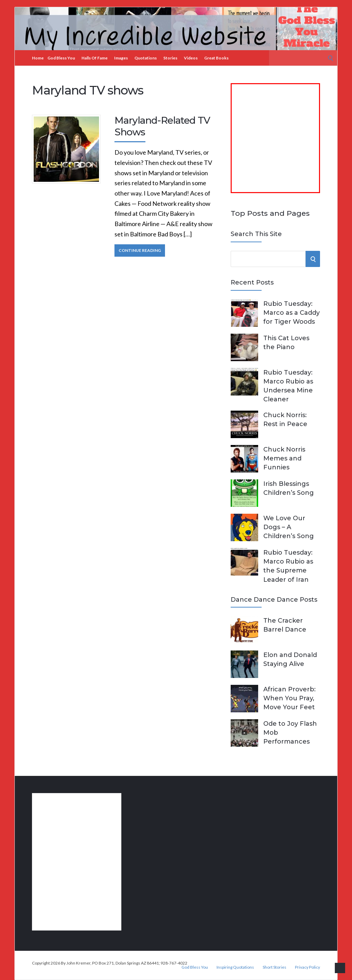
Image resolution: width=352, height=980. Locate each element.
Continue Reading (140, 250)
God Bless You (61, 58)
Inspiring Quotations (235, 967)
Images (121, 58)
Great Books (216, 58)
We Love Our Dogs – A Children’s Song (289, 527)
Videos (191, 58)
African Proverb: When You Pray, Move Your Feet (289, 698)
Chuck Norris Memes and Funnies (284, 458)
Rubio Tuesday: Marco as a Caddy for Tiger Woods (291, 313)
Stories (170, 58)
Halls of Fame (95, 58)
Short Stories (274, 967)
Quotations (146, 58)
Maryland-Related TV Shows (162, 126)
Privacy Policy (307, 967)
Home (38, 58)
